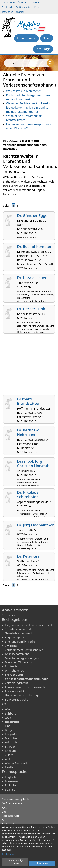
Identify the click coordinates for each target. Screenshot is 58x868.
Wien (8, 709)
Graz (8, 718)
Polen (37, 7)
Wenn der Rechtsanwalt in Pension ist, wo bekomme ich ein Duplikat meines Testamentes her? (29, 107)
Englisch (10, 777)
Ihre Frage (43, 49)
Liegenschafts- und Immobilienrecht (29, 625)
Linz (8, 726)
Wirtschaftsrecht (16, 671)
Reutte (9, 767)
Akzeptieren (42, 863)
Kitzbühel (11, 751)
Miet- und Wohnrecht (19, 662)
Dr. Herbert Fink (31, 309)
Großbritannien (23, 7)
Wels (8, 759)
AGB (5, 820)
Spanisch (11, 789)
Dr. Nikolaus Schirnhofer (28, 494)
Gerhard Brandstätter (28, 401)
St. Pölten (11, 747)
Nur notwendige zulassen (15, 862)
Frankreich (7, 7)
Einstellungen (9, 854)
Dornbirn (11, 738)
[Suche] (50, 63)
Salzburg (11, 713)
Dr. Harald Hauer (32, 278)
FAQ (4, 807)
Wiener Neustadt (16, 763)
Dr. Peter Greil (29, 556)
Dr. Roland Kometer (34, 246)
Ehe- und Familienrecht (20, 642)
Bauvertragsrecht (16, 699)
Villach (9, 755)
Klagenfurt (12, 734)
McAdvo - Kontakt (13, 803)
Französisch (13, 781)
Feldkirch (11, 742)
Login (5, 812)
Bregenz (10, 730)
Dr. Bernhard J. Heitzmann (30, 432)
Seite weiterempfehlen (17, 799)
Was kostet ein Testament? (24, 91)
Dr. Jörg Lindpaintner (35, 525)
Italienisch (12, 785)
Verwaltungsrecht (16, 683)
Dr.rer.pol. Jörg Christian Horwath (33, 463)
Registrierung (11, 816)
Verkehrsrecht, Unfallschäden (24, 650)
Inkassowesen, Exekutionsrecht (25, 687)
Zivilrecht (11, 646)
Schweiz (36, 2)
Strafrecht (11, 666)
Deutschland (8, 2)
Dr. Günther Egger (33, 215)
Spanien (20, 12)
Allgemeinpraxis (15, 637)
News (47, 38)
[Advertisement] (29, 365)
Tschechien (7, 12)
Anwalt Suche (26, 38)
